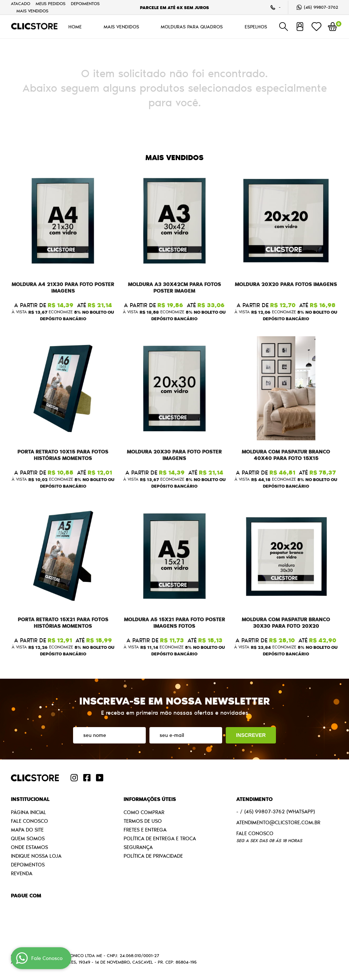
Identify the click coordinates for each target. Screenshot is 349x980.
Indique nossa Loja (36, 856)
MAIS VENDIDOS (32, 11)
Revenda (22, 873)
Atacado (21, 3)
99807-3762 (321, 7)
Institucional (30, 799)
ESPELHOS (256, 27)
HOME (75, 27)
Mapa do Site (27, 830)
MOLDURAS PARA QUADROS (192, 27)
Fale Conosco (29, 821)
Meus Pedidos (51, 3)
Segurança (138, 847)
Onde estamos (29, 847)
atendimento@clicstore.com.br (278, 822)
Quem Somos (28, 838)
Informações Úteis (150, 799)
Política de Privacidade (153, 856)
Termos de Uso (143, 821)
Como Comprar (144, 812)
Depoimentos (85, 3)
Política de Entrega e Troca (160, 838)
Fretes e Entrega (145, 830)
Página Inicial (29, 812)
